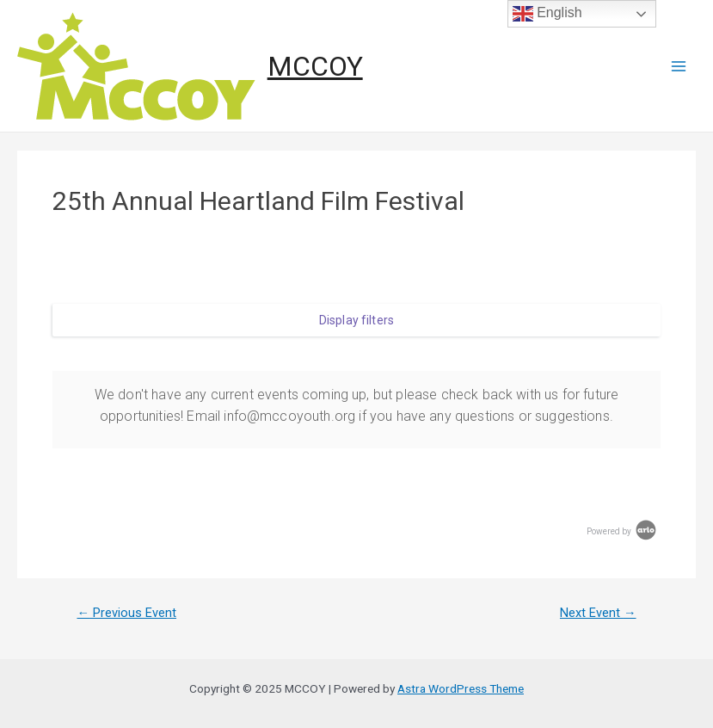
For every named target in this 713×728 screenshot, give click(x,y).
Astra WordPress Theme (461, 688)
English (547, 14)
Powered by (623, 531)
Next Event (598, 613)
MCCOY (315, 66)
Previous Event (126, 613)
